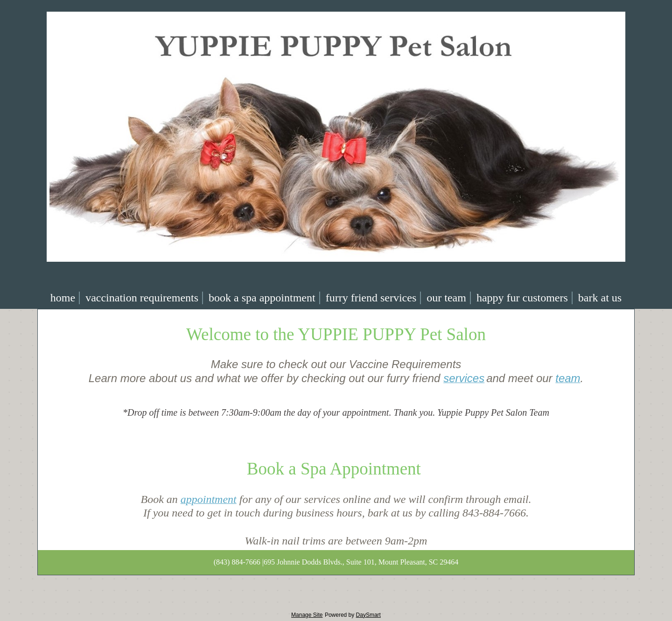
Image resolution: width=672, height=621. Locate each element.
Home (63, 298)
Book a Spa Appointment (262, 298)
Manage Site (307, 615)
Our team (446, 298)
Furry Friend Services (371, 298)
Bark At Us (600, 298)
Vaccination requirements (142, 298)
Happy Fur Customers (522, 298)
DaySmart (368, 615)
